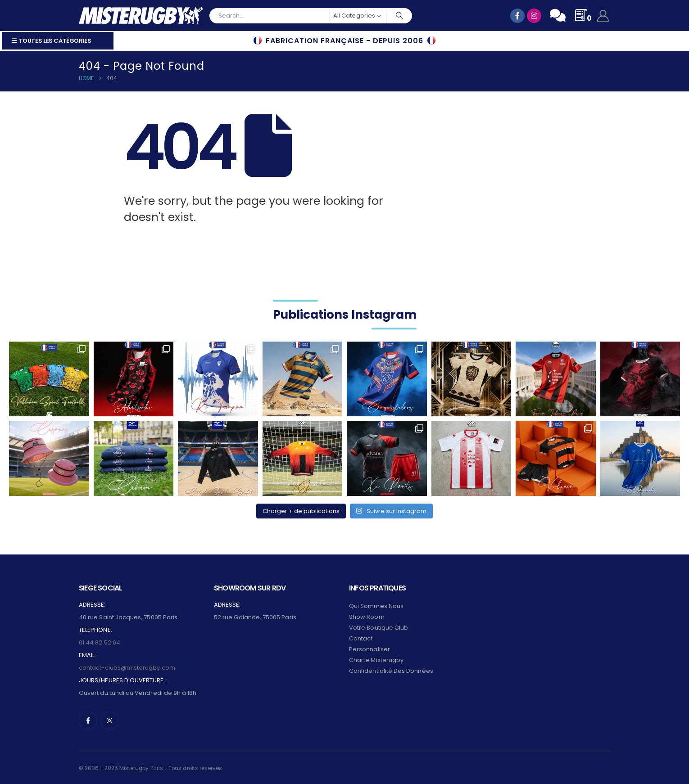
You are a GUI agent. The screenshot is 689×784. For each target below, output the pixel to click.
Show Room (367, 617)
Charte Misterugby (376, 660)
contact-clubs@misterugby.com (127, 668)
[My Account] (603, 16)
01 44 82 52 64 (100, 642)
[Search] (399, 16)
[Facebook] (88, 721)
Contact (361, 638)
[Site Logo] (141, 16)
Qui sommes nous (376, 606)
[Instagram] (109, 721)
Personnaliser (369, 649)
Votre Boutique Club (378, 628)
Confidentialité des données (391, 671)
